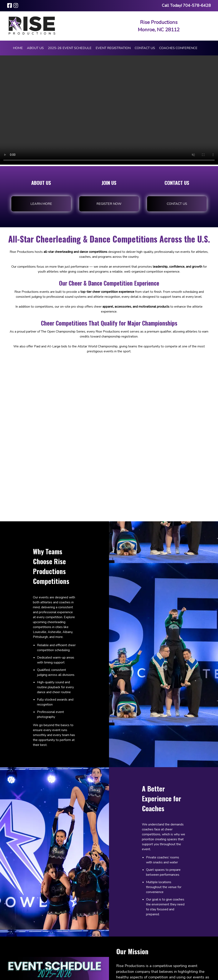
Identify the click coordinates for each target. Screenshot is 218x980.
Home (18, 48)
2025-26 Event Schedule (70, 48)
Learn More (41, 204)
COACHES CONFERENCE (178, 48)
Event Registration (113, 48)
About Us (35, 48)
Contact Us (145, 48)
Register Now (109, 204)
